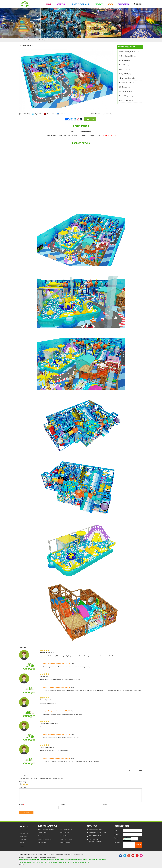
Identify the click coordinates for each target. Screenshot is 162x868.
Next (141, 771)
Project (99, 4)
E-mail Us (62, 114)
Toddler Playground (126, 100)
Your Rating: (23, 782)
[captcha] (135, 839)
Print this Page (26, 114)
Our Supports (24, 840)
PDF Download (51, 114)
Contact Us (123, 4)
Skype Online (38, 114)
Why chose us (24, 833)
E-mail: (21, 805)
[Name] (132, 831)
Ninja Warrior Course (127, 83)
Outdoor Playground (126, 96)
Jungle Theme (124, 60)
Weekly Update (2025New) (129, 52)
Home (49, 4)
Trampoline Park (79, 854)
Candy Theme (125, 74)
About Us (61, 4)
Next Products (108, 114)
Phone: (105, 805)
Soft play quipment (126, 91)
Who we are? (24, 830)
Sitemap (22, 846)
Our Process (23, 836)
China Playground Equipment (64, 854)
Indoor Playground (80, 4)
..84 (137, 771)
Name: (63, 805)
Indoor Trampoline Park (128, 78)
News (110, 4)
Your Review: (23, 787)
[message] (129, 845)
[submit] (138, 845)
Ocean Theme (124, 65)
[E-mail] (132, 835)
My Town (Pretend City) (127, 56)
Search (139, 4)
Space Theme (124, 69)
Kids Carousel (124, 87)
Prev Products (96, 114)
